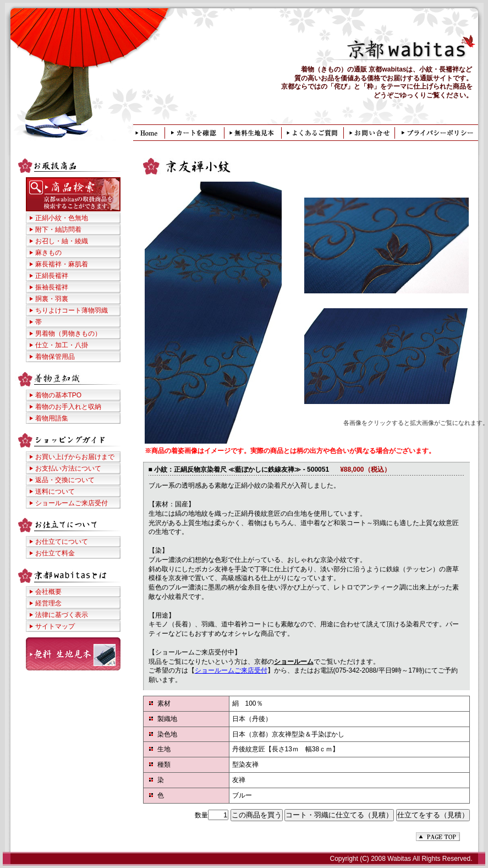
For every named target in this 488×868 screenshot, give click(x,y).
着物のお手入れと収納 (68, 407)
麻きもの (48, 253)
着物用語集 (52, 418)
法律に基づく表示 (62, 615)
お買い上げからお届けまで (75, 457)
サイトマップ (55, 626)
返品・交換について (65, 480)
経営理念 (48, 603)
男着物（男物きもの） (68, 334)
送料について (55, 492)
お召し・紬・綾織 (62, 241)
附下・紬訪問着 (58, 230)
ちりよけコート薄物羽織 (72, 310)
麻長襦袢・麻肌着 (62, 264)
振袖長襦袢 (52, 287)
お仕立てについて (62, 542)
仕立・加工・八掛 (62, 345)
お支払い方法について (68, 468)
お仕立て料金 (55, 553)
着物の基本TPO (59, 395)
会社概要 (48, 592)
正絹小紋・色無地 (62, 218)
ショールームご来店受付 (231, 670)
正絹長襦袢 (52, 276)
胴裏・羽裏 (52, 299)
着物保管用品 (55, 357)
